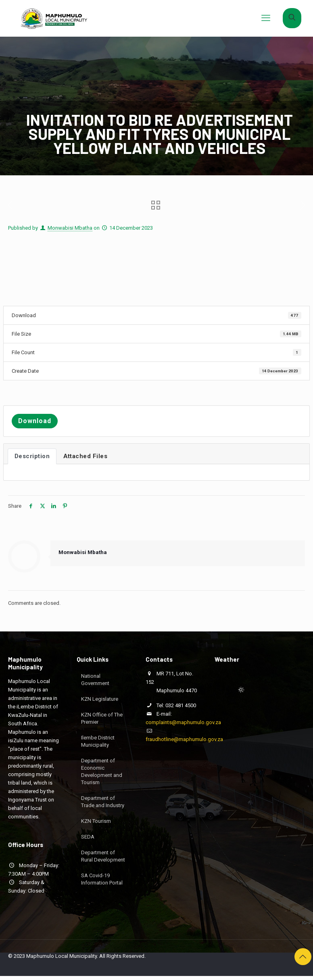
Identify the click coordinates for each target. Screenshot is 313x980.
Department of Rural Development (103, 856)
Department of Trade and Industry (103, 802)
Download (35, 421)
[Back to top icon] (303, 957)
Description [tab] (32, 456)
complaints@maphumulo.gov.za (183, 722)
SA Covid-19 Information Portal (102, 879)
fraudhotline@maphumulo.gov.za (184, 739)
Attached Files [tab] (85, 456)
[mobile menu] (266, 18)
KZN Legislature (100, 699)
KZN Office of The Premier (102, 718)
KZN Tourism (96, 821)
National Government (95, 680)
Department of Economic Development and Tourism (102, 771)
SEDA (88, 837)
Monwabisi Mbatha (70, 228)
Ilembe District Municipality (98, 741)
